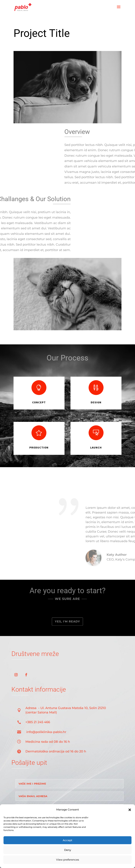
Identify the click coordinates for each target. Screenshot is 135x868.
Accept (67, 840)
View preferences (68, 860)
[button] (130, 810)
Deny (68, 850)
